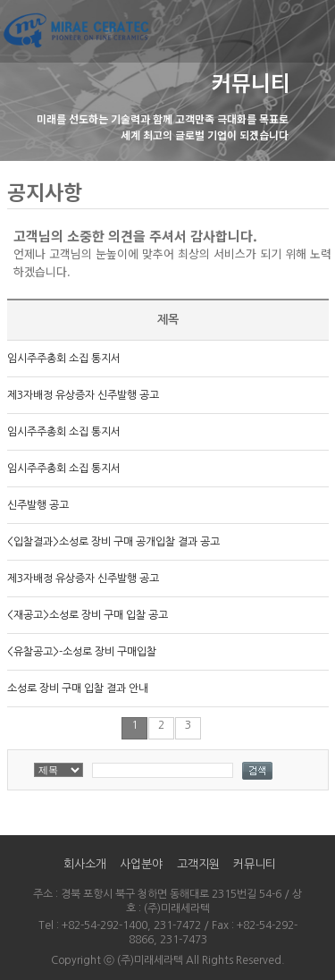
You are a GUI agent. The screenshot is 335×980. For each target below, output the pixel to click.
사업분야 (141, 864)
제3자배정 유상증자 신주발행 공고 (83, 395)
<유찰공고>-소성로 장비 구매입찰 (82, 652)
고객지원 (198, 864)
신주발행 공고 (38, 505)
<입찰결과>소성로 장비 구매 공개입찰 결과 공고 (113, 542)
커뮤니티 (255, 864)
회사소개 (85, 864)
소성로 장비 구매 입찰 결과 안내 (78, 689)
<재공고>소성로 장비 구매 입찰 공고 (88, 615)
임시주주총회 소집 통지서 (64, 359)
